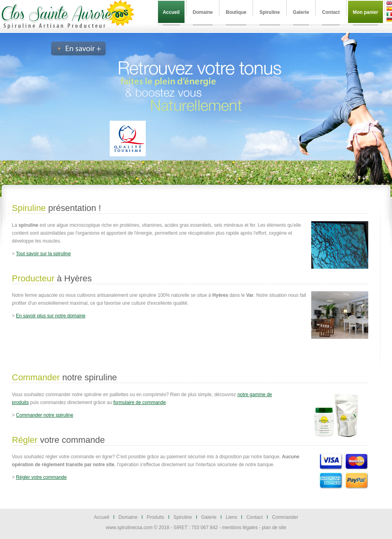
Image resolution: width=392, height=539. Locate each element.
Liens (231, 517)
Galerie (209, 517)
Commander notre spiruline (45, 415)
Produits (156, 517)
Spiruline (183, 517)
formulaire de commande (140, 402)
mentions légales (240, 528)
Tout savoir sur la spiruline (43, 254)
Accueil (102, 517)
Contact (254, 517)
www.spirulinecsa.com (129, 528)
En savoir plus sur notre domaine (50, 316)
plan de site (274, 528)
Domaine (128, 517)
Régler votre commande (41, 477)
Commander (285, 517)
